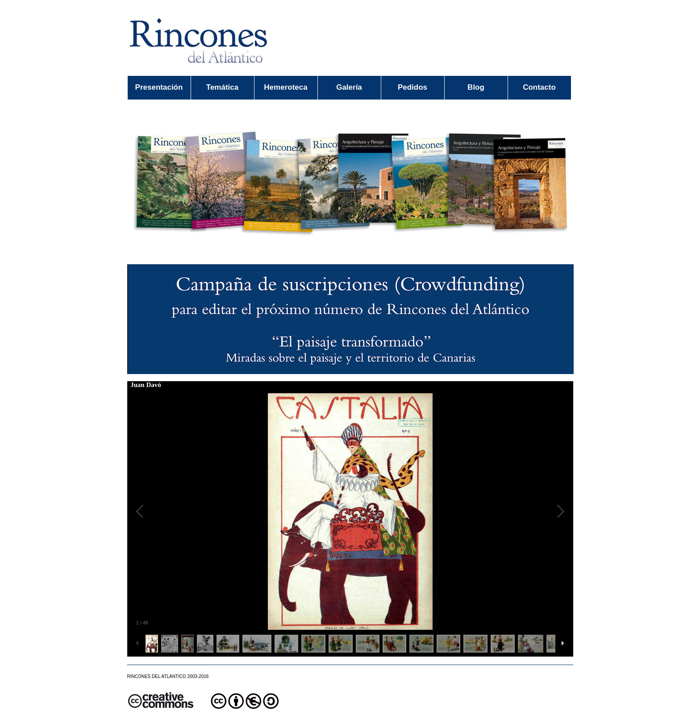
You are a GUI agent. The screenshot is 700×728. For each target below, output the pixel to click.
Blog (476, 87)
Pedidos (412, 87)
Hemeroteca (285, 87)
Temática (222, 87)
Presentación (159, 87)
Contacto (539, 87)
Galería (349, 87)
